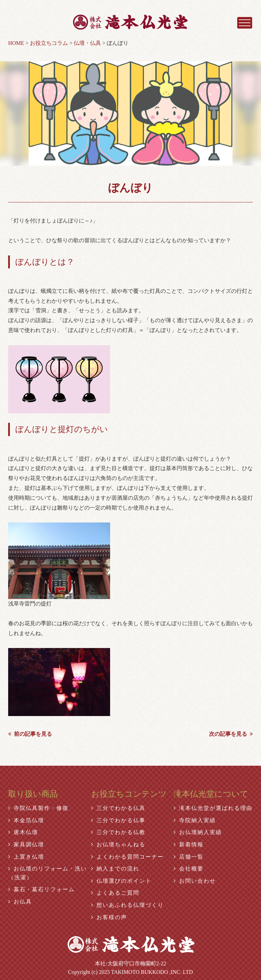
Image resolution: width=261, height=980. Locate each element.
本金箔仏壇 (26, 820)
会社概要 (189, 869)
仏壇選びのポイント (121, 881)
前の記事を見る (30, 734)
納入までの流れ (115, 869)
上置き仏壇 (26, 857)
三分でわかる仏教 (118, 832)
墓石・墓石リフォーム (41, 889)
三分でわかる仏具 (118, 808)
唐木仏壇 (23, 832)
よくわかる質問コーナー (127, 857)
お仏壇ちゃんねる (118, 844)
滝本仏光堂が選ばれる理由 (213, 808)
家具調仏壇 (26, 844)
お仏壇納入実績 (198, 832)
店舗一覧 (189, 857)
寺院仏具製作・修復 (38, 808)
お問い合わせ (195, 881)
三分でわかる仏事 (118, 820)
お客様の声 (109, 917)
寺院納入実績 (195, 820)
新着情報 (189, 844)
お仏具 (20, 902)
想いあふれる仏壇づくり (127, 905)
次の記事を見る (231, 734)
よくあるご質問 (115, 893)
